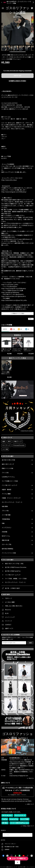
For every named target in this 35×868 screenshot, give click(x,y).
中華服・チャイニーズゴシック (11, 498)
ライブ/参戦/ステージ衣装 (10, 481)
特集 (3, 523)
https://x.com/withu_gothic (10, 285)
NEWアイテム (6, 536)
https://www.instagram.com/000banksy (14, 289)
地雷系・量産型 (7, 490)
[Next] (33, 29)
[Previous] (2, 29)
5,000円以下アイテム (8, 477)
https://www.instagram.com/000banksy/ (14, 192)
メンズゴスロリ (7, 528)
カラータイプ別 (7, 545)
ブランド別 (5, 511)
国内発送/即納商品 (8, 549)
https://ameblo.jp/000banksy (10, 292)
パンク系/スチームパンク (10, 485)
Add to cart (17, 76)
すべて (5, 329)
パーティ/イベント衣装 (9, 553)
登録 (30, 643)
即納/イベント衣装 (8, 468)
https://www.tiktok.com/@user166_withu (14, 300)
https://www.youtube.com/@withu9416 (14, 296)
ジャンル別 (5, 473)
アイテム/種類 (6, 494)
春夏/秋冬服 (6, 540)
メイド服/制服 (6, 515)
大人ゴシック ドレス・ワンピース (12, 502)
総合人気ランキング (8, 464)
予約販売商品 (6, 519)
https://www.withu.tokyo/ (9, 180)
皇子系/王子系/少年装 (8, 460)
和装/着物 (5, 506)
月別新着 (5, 532)
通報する (31, 319)
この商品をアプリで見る (17, 313)
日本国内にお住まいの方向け (17, 81)
